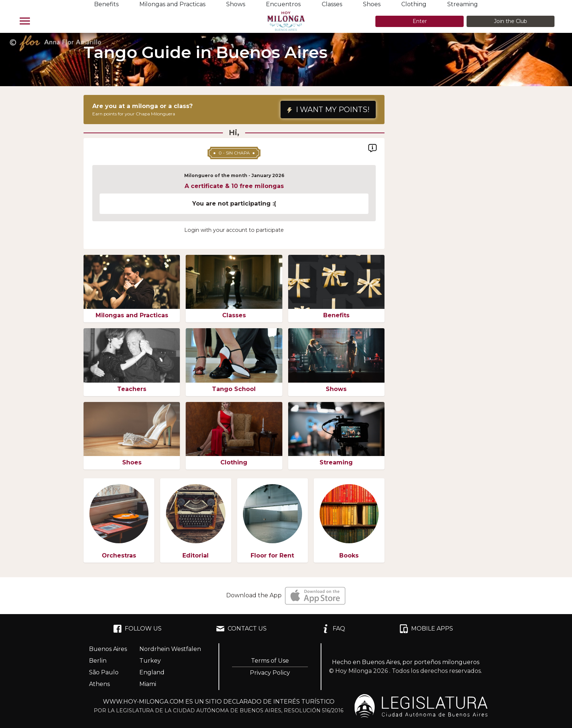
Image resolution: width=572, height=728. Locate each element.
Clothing (414, 4)
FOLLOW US (137, 629)
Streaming (463, 4)
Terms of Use (270, 661)
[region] (234, 200)
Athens (99, 684)
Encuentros (283, 4)
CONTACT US (241, 629)
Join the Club (511, 21)
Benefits (106, 4)
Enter (420, 21)
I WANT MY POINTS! (328, 110)
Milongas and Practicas (172, 4)
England (152, 672)
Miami (148, 684)
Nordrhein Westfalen (170, 649)
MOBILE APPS (426, 629)
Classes (332, 4)
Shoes (372, 4)
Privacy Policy (270, 673)
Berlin (98, 661)
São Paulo (104, 672)
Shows (236, 4)
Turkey (150, 661)
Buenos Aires (108, 649)
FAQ (333, 629)
